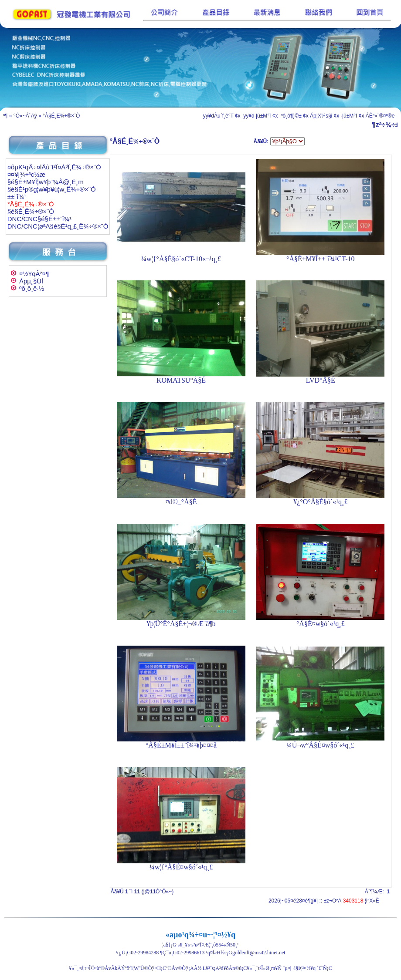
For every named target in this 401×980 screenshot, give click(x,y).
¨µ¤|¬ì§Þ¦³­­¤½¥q (299, 968)
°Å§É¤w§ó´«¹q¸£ (321, 624)
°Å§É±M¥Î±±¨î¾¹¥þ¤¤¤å (181, 745)
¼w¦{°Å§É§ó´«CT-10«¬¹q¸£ (181, 259)
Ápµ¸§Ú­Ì (31, 281)
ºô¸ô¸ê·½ (32, 288)
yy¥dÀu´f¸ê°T (218, 116)
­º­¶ (5, 116)
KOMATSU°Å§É (181, 380)
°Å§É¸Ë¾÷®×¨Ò (61, 116)
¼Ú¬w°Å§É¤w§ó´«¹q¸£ (321, 745)
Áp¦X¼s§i (321, 116)
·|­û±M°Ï (349, 116)
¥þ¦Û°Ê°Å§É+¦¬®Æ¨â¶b (181, 624)
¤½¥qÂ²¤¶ (34, 274)
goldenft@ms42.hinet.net (259, 953)
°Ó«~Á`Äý (25, 116)
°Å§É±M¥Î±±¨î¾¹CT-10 (321, 259)
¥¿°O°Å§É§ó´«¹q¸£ (320, 502)
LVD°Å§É (321, 380)
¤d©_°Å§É (181, 502)
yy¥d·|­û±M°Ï (257, 116)
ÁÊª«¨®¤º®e (380, 116)
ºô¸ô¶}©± (291, 116)
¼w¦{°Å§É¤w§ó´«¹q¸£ (181, 867)
